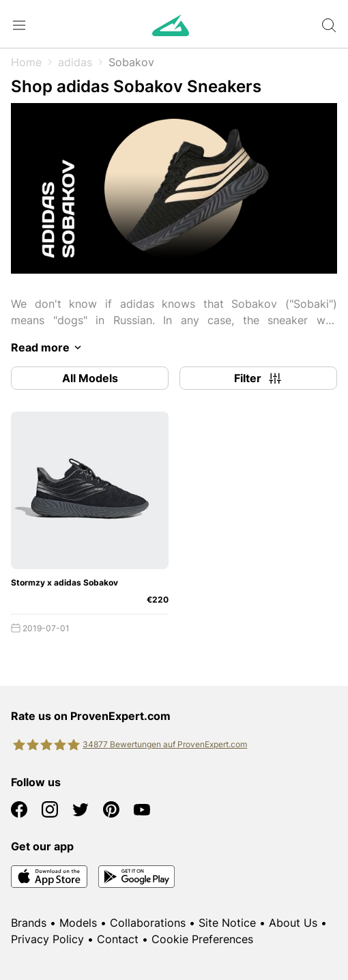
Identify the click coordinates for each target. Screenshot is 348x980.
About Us (293, 923)
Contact (118, 939)
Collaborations (148, 923)
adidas (75, 62)
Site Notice (227, 923)
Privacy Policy (47, 939)
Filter (259, 378)
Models (78, 923)
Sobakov (131, 62)
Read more (48, 347)
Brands (29, 923)
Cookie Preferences (202, 939)
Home (26, 62)
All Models (90, 378)
